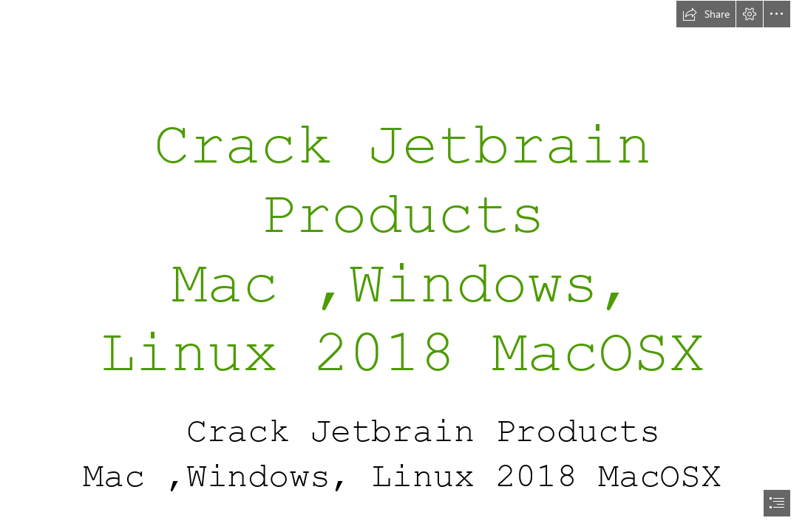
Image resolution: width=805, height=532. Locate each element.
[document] (402, 266)
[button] (706, 14)
